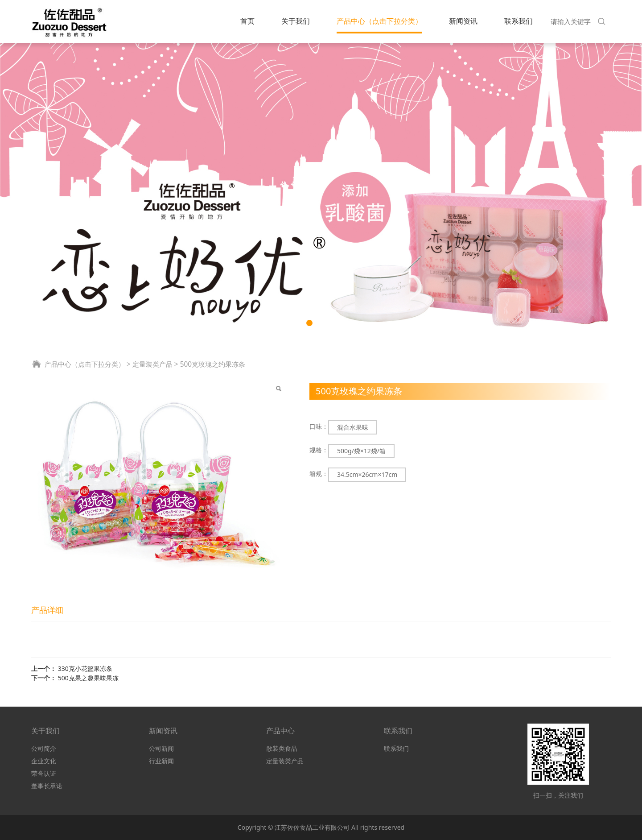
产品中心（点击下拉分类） (379, 21)
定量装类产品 (152, 364)
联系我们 (519, 21)
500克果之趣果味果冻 (88, 678)
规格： (319, 450)
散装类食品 (282, 748)
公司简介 (44, 748)
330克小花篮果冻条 (85, 668)
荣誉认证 (44, 773)
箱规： (319, 474)
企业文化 (44, 761)
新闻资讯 (463, 21)
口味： (319, 426)
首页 (247, 21)
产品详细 (47, 610)
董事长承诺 (47, 786)
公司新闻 (161, 748)
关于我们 (296, 21)
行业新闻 (161, 761)
